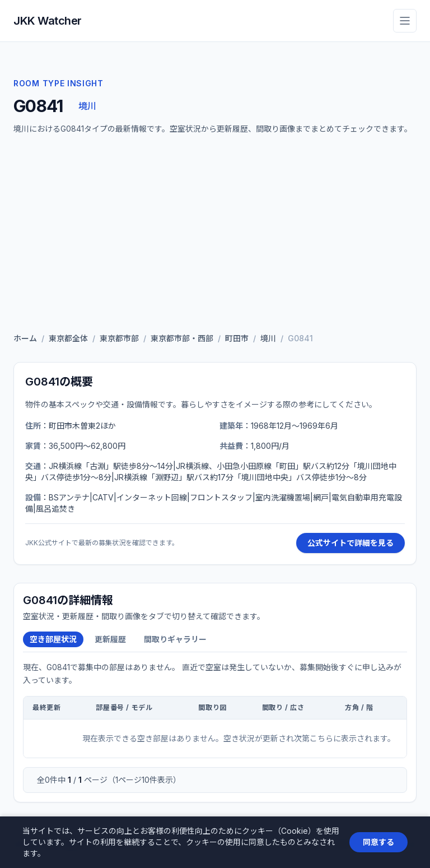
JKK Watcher (48, 21)
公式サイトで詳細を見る (350, 543)
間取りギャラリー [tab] (175, 639)
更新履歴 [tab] (110, 639)
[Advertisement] (215, 236)
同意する (378, 842)
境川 (87, 106)
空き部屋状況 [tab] (53, 639)
